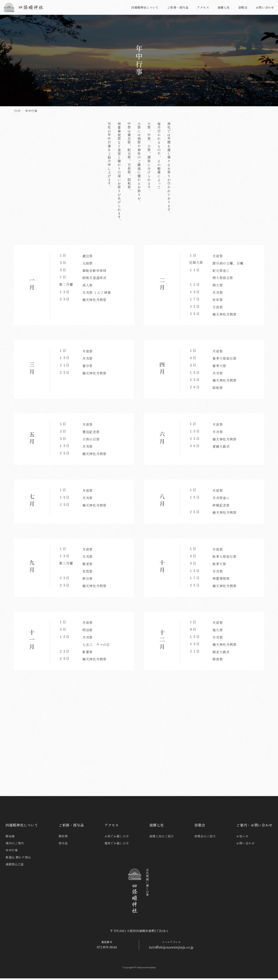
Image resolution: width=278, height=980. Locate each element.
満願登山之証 (15, 866)
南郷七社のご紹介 (162, 838)
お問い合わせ (245, 845)
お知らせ (242, 838)
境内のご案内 (15, 845)
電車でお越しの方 (117, 845)
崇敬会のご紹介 (205, 838)
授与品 (63, 845)
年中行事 (12, 852)
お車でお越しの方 (117, 838)
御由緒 (10, 838)
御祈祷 (63, 838)
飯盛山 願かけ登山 (18, 859)
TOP (17, 111)
